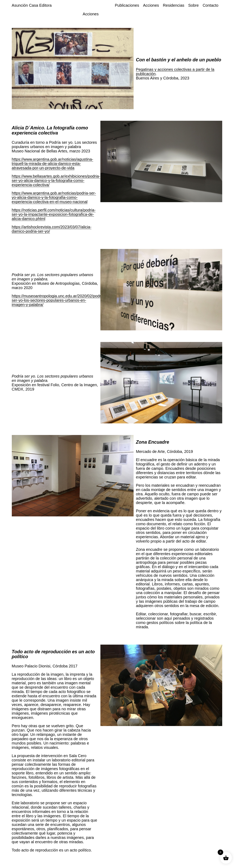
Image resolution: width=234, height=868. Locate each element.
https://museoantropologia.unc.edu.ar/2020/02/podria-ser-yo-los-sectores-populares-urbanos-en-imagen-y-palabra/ (59, 300)
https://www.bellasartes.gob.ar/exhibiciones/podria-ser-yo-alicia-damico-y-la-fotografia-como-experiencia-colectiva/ (56, 181)
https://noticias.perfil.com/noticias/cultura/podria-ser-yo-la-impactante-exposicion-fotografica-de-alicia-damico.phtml (54, 214)
